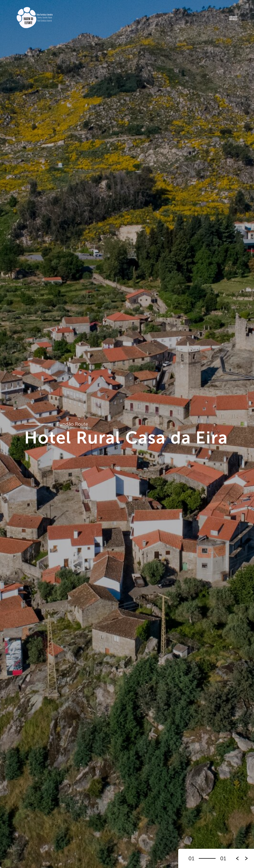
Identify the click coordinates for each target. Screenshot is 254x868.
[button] (247, 858)
